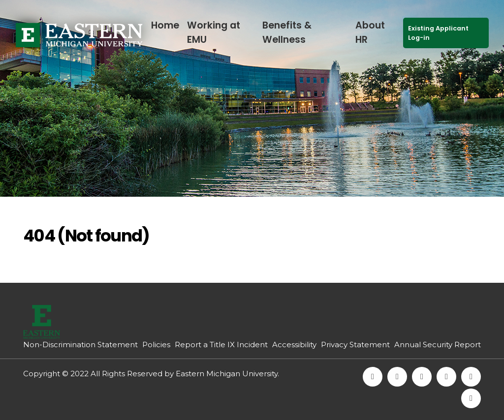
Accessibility (294, 345)
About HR (370, 32)
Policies (156, 345)
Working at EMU (214, 32)
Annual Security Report (438, 345)
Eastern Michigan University (227, 374)
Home (165, 25)
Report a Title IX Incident (221, 345)
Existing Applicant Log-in (438, 33)
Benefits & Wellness (287, 32)
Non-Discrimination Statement (80, 345)
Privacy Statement (355, 345)
